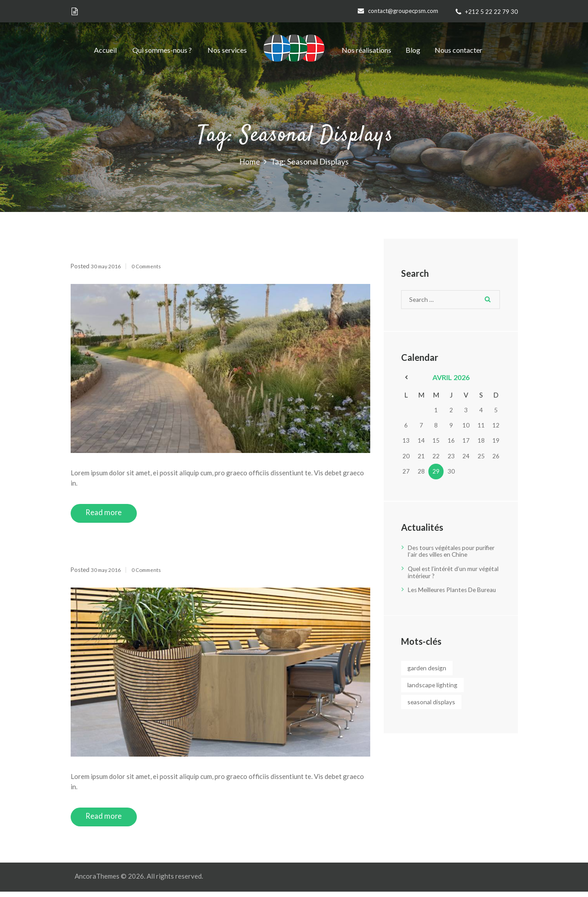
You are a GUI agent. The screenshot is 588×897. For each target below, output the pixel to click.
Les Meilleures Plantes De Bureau (447, 594)
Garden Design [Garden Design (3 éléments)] (433, 675)
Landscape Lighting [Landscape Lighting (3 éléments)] (439, 693)
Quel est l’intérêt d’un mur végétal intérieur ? (446, 573)
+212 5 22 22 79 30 (491, 12)
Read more (109, 514)
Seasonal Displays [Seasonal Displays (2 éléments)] (438, 711)
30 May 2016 (108, 266)
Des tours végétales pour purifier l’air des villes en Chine (453, 552)
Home (250, 162)
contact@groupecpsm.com (403, 11)
